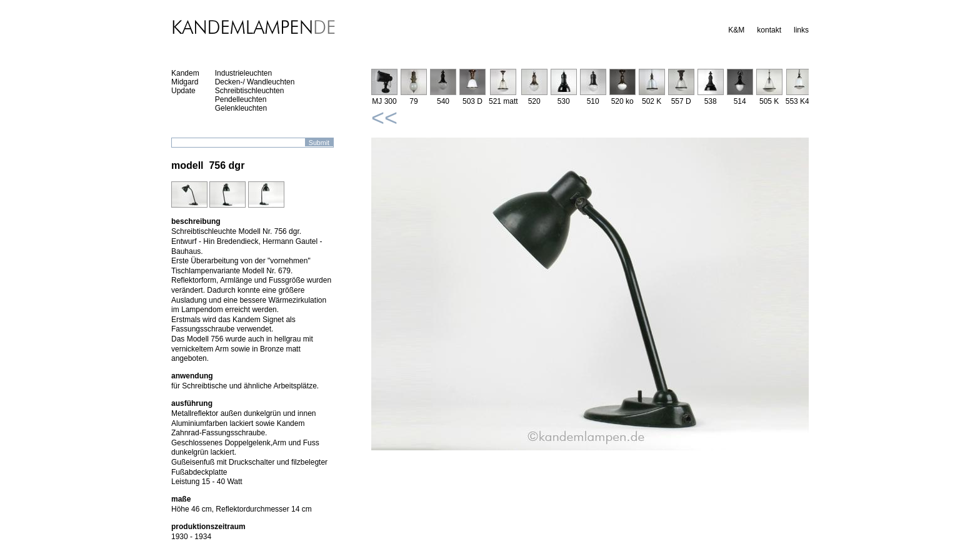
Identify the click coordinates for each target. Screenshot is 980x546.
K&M (736, 30)
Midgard (185, 82)
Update (183, 91)
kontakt (769, 30)
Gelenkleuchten (241, 108)
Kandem (185, 73)
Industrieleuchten (243, 73)
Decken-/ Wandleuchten (255, 82)
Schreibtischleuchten (250, 91)
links (801, 30)
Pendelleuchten (241, 99)
